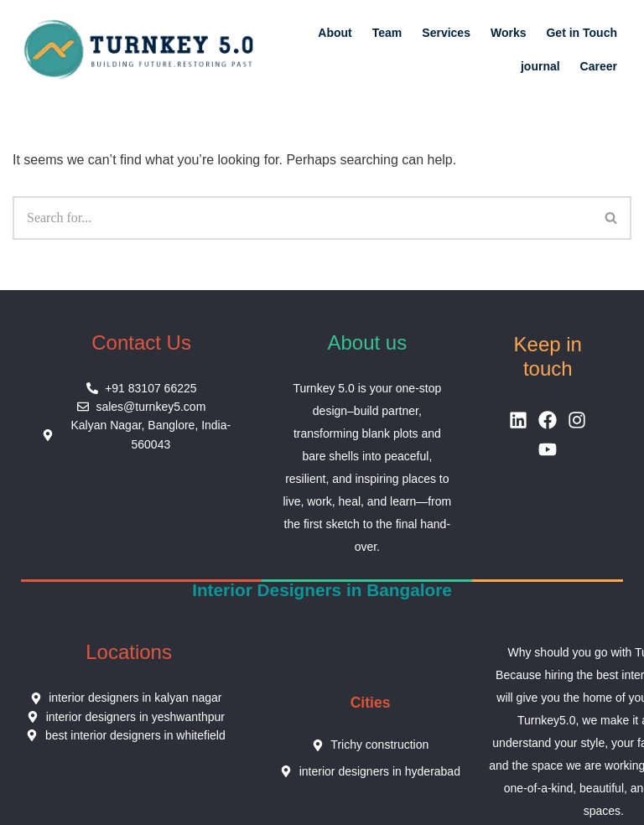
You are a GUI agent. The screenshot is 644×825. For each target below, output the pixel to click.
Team (387, 33)
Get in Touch (582, 33)
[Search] (302, 218)
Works (509, 33)
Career (599, 66)
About (335, 33)
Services (446, 33)
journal (540, 66)
